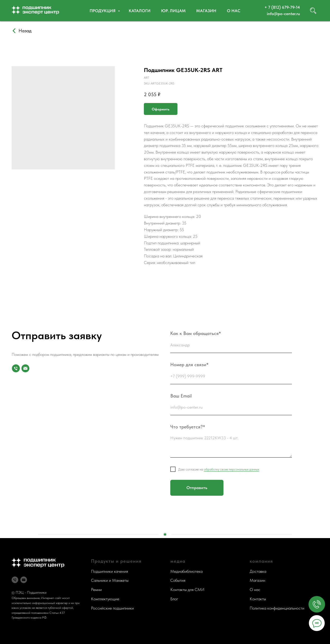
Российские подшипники (112, 608)
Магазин (206, 11)
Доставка (258, 571)
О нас (234, 11)
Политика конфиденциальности (277, 608)
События (178, 580)
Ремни (96, 590)
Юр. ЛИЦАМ (173, 11)
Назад (25, 31)
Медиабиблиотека (186, 571)
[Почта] (25, 368)
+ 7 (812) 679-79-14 (282, 7)
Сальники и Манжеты (110, 580)
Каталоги (140, 11)
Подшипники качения (109, 571)
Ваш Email (181, 396)
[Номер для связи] (16, 368)
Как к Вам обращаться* (196, 333)
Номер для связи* (189, 365)
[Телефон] (15, 580)
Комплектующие (105, 599)
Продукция (103, 11)
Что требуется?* (188, 427)
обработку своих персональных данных (232, 469)
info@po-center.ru (283, 14)
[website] (313, 11)
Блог (174, 599)
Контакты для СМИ (187, 590)
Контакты (258, 599)
